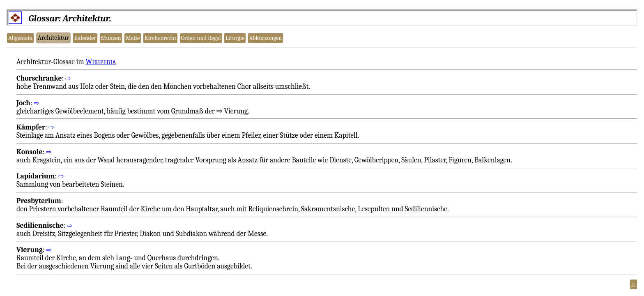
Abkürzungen (266, 38)
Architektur (54, 38)
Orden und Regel (201, 38)
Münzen (111, 38)
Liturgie (235, 38)
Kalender (85, 38)
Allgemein (20, 38)
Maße (133, 38)
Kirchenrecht (160, 38)
